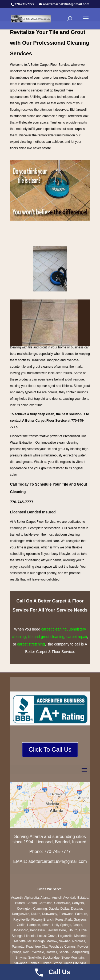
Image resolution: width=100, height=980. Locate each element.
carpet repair (77, 637)
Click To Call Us (50, 750)
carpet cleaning (54, 629)
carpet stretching (31, 644)
